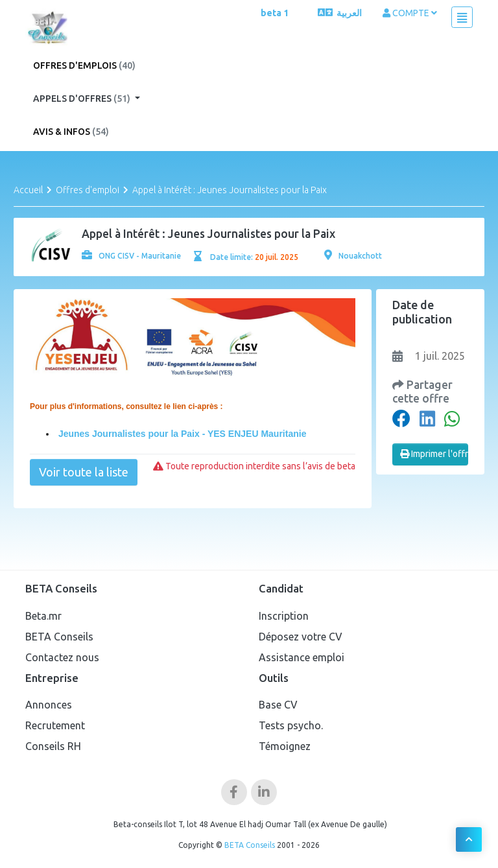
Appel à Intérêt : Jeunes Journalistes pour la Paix (230, 190)
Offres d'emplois (84, 65)
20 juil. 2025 (277, 257)
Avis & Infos (71, 132)
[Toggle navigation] (462, 17)
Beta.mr (43, 616)
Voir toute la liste (84, 472)
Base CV (278, 705)
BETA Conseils (59, 637)
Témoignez (285, 746)
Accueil (28, 190)
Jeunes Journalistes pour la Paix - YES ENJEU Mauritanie (181, 434)
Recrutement (55, 725)
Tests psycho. (291, 725)
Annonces (49, 705)
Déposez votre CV (301, 637)
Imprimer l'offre (434, 454)
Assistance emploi (302, 657)
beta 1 (275, 13)
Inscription (284, 616)
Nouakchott (353, 256)
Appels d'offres (83, 99)
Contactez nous (62, 657)
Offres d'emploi (88, 190)
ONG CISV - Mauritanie (131, 256)
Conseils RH (53, 746)
